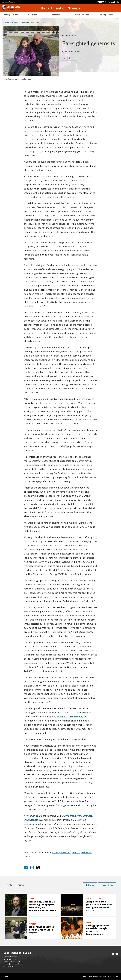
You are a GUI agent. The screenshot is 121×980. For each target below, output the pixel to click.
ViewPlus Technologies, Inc (72, 717)
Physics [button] (90, 885)
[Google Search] (115, 2)
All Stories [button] (107, 885)
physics (76, 853)
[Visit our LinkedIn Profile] (116, 955)
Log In (6, 976)
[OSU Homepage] (11, 10)
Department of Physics (60, 8)
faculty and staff (61, 853)
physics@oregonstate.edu (13, 964)
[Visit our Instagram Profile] (112, 955)
